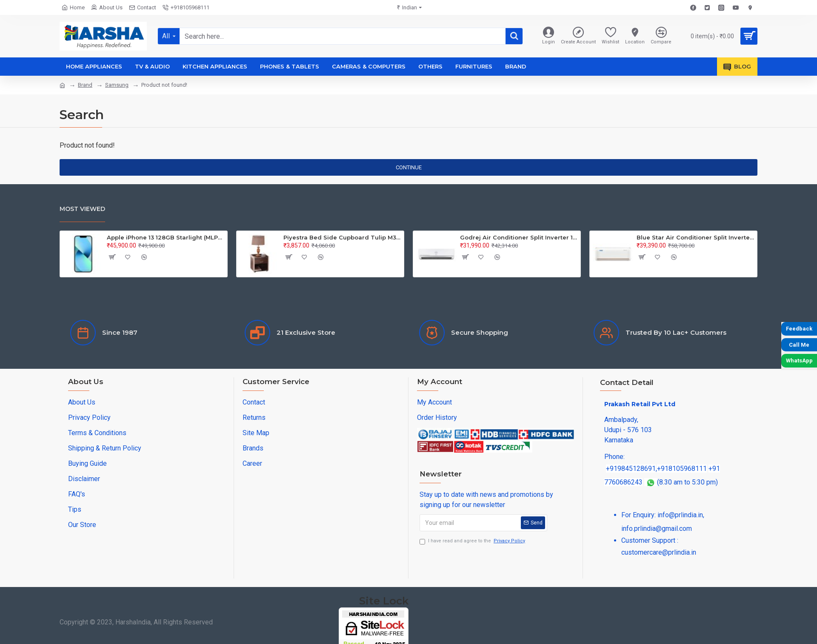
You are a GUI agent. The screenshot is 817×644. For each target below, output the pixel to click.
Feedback (799, 329)
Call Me (799, 345)
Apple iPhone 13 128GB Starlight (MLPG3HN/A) (166, 237)
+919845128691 (631, 469)
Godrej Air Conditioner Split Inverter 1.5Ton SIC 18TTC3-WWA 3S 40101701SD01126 (519, 237)
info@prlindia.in (680, 515)
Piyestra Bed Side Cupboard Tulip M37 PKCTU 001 (342, 237)
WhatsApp (799, 360)
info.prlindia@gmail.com (657, 529)
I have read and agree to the (473, 541)
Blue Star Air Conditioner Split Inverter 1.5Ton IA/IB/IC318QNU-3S (695, 237)
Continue (409, 167)
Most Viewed (82, 209)
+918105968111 (682, 469)
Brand (85, 85)
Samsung (117, 85)
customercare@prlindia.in (659, 552)
